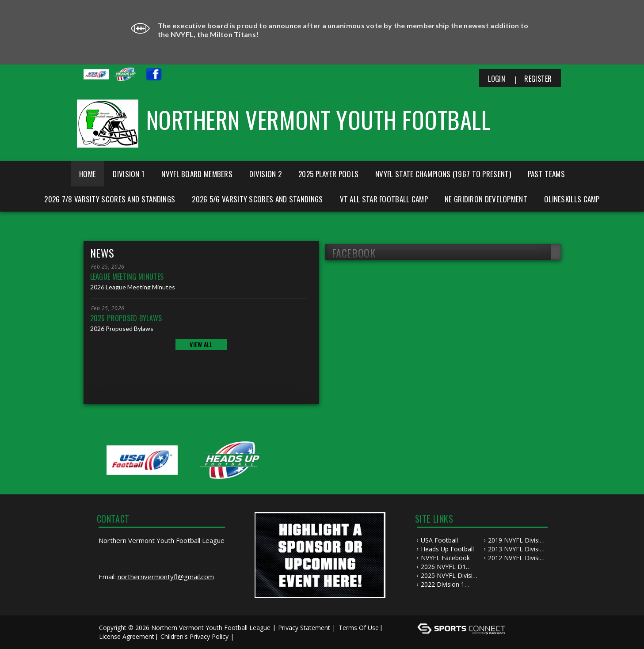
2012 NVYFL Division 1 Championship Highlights (518, 558)
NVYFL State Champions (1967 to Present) (443, 174)
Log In (249, 636)
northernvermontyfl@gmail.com (166, 577)
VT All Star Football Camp (384, 199)
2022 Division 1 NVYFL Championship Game (451, 584)
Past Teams (546, 174)
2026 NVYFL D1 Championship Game (451, 567)
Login (497, 79)
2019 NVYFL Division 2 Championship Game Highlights (518, 540)
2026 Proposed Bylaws (126, 318)
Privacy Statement (304, 628)
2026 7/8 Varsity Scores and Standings (110, 199)
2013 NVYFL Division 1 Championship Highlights (518, 549)
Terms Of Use (359, 628)
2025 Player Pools (328, 174)
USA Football (439, 540)
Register (538, 79)
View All (201, 344)
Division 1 (129, 174)
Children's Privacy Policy (194, 636)
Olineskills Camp (572, 199)
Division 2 (265, 174)
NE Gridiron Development (486, 199)
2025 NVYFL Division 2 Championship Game (450, 576)
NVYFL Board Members (197, 174)
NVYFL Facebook (445, 558)
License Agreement (127, 636)
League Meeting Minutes (127, 277)
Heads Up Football (447, 549)
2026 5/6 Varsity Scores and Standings (257, 199)
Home (88, 174)
